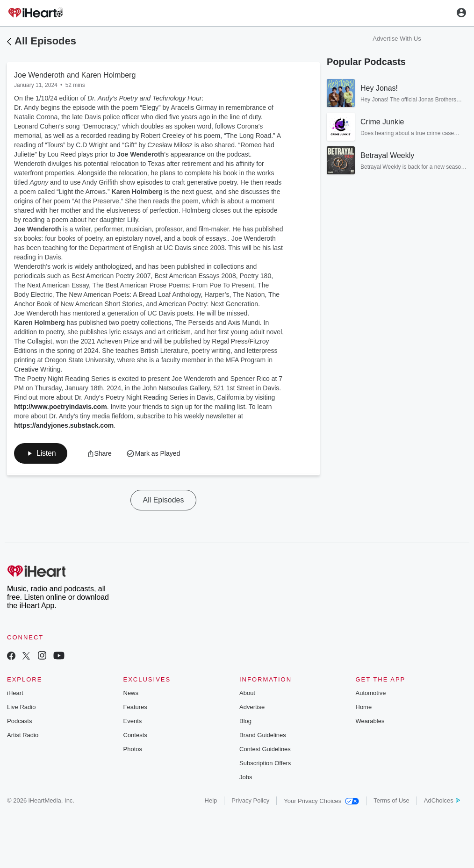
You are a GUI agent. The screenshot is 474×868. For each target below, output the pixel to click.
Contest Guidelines (265, 749)
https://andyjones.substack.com (64, 425)
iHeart (15, 693)
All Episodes (45, 41)
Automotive (371, 693)
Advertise (252, 707)
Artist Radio (23, 735)
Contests (135, 735)
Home (364, 707)
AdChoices (442, 800)
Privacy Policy (250, 800)
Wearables (370, 721)
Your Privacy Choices (321, 801)
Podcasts (19, 721)
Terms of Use (391, 800)
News (131, 693)
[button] (41, 453)
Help (211, 800)
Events (133, 721)
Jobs (246, 777)
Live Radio (21, 707)
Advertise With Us (397, 39)
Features (135, 707)
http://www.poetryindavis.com (61, 407)
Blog (245, 721)
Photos (133, 749)
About (247, 693)
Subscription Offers (265, 763)
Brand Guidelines (263, 735)
